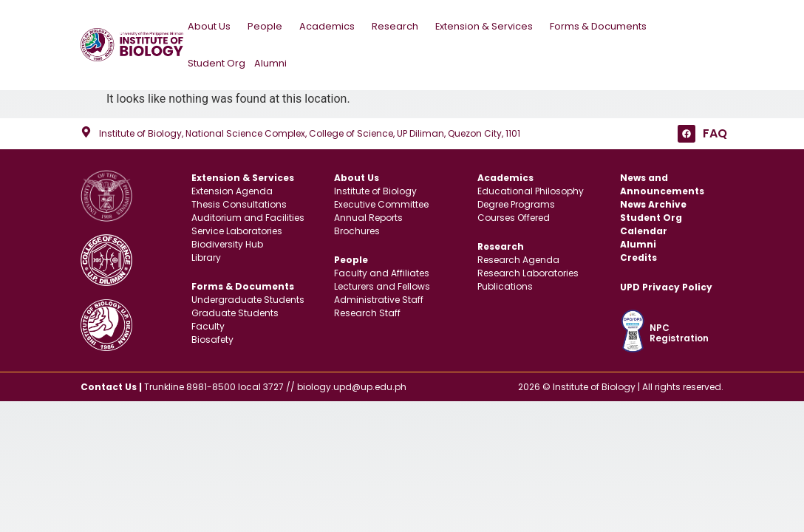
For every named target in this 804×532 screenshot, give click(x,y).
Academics (331, 26)
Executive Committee (381, 204)
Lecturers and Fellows (382, 286)
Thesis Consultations (239, 204)
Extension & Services (488, 26)
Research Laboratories (528, 273)
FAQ (715, 133)
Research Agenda (518, 260)
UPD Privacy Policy (666, 287)
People (269, 26)
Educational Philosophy (531, 191)
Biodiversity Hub (227, 244)
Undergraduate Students (248, 300)
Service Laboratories (237, 231)
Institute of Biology (375, 191)
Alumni (270, 63)
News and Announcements (662, 184)
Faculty (208, 326)
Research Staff (367, 313)
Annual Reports (368, 218)
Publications (505, 286)
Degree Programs (516, 204)
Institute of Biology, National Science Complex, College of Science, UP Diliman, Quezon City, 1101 (310, 133)
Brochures (357, 231)
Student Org (217, 63)
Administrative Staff (379, 300)
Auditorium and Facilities (248, 218)
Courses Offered (514, 218)
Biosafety (212, 340)
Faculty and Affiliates (382, 273)
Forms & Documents (602, 26)
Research (399, 26)
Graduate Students (235, 313)
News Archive (653, 204)
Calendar (644, 231)
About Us (213, 26)
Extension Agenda (232, 191)
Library (206, 258)
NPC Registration (679, 333)
